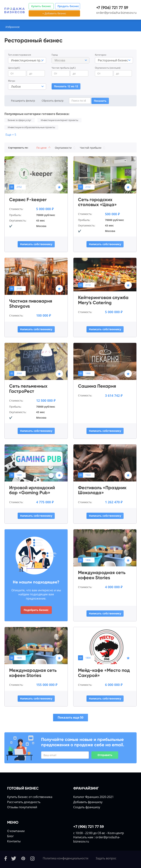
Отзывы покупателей (22, 807)
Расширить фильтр (23, 101)
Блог (10, 836)
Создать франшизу (87, 807)
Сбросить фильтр (53, 101)
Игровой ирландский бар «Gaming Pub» (32, 490)
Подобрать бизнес (36, 610)
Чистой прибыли (93, 148)
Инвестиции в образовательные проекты (31, 127)
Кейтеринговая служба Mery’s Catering (103, 300)
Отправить (105, 755)
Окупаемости (65, 148)
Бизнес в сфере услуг (20, 120)
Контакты (14, 841)
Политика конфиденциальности (66, 858)
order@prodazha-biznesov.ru (116, 13)
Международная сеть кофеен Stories (102, 575)
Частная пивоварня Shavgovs (31, 304)
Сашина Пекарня (97, 386)
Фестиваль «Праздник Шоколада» (102, 490)
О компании (16, 831)
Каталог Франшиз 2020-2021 (93, 797)
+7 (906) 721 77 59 (112, 8)
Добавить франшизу (88, 802)
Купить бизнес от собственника (30, 797)
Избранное (13, 27)
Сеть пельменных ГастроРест (28, 389)
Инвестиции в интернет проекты (59, 120)
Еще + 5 (11, 135)
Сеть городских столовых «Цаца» (97, 202)
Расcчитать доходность (24, 802)
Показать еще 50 (70, 717)
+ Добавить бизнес (54, 13)
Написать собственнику (36, 244)
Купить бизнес (41, 6)
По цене (43, 148)
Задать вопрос (106, 858)
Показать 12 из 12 (66, 86)
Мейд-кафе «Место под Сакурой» (104, 673)
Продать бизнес (68, 6)
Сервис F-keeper (28, 200)
